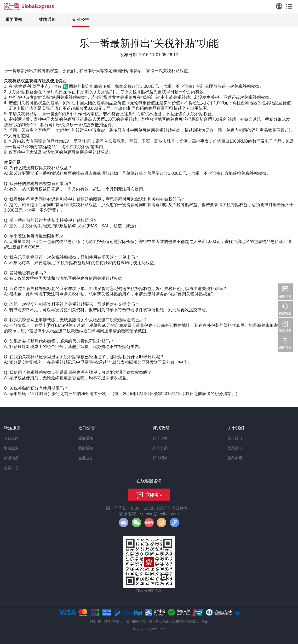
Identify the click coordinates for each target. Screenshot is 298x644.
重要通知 (14, 19)
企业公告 (81, 19)
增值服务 (11, 448)
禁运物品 (47, 147)
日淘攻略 (160, 438)
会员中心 (11, 468)
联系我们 (235, 448)
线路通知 (47, 19)
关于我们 (235, 438)
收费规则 (11, 438)
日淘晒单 (160, 458)
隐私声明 (235, 458)
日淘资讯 (160, 448)
